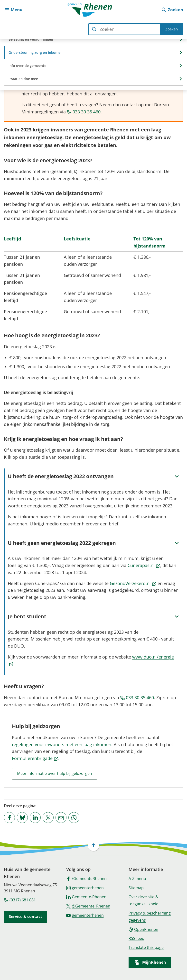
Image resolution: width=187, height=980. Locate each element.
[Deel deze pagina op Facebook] (9, 818)
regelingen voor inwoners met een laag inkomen (62, 744)
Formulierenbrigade (35, 758)
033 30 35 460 (84, 112)
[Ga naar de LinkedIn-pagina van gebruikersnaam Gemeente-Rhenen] (86, 897)
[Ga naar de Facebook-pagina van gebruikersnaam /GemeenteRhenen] (86, 878)
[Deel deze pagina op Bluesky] (22, 818)
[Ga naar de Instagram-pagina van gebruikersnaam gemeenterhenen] (85, 888)
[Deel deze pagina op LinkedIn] (35, 818)
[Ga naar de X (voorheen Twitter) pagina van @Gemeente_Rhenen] (88, 906)
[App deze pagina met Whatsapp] (74, 818)
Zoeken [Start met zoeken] (172, 29)
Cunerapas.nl (144, 565)
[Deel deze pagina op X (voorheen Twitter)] (48, 818)
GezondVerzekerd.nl (133, 583)
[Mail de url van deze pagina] (61, 818)
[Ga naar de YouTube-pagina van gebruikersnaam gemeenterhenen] (85, 915)
